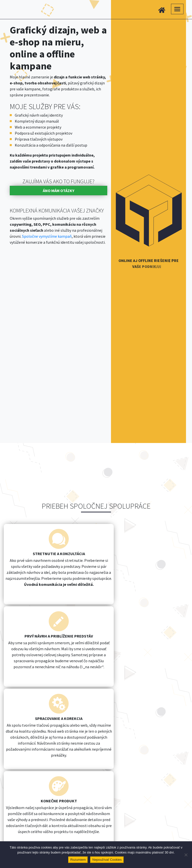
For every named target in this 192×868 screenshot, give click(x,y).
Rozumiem (78, 860)
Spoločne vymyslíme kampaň (47, 236)
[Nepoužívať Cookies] (186, 855)
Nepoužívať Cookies (107, 860)
